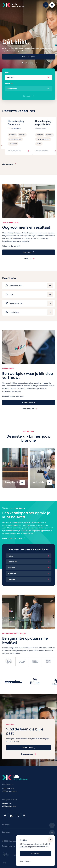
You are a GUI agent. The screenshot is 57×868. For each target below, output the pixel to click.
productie (25, 241)
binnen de (9, 84)
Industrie (28, 568)
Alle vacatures (8, 164)
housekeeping (43, 238)
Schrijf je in (29, 252)
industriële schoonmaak (11, 241)
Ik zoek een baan (28, 57)
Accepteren (36, 853)
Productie (28, 573)
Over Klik (28, 258)
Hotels (28, 556)
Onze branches (28, 63)
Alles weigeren (25, 861)
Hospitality (28, 562)
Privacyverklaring (8, 846)
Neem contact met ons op (12, 538)
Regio (7, 72)
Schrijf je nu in (28, 402)
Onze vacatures (28, 409)
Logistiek (28, 579)
